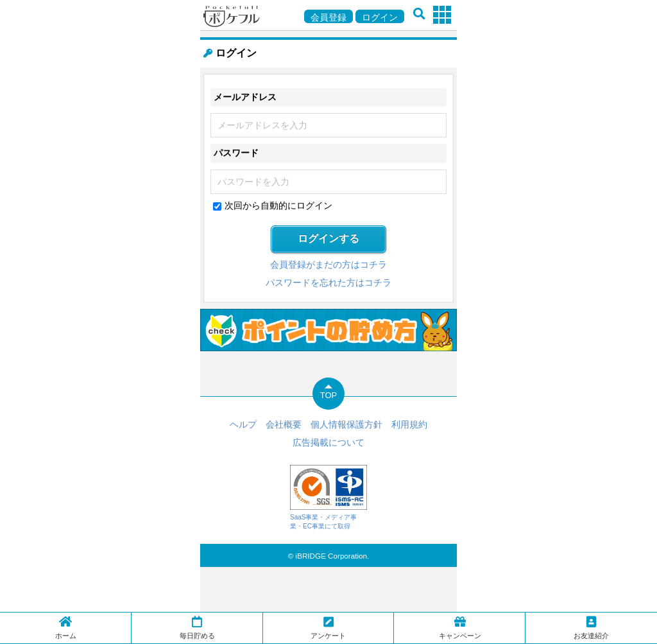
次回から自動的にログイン (278, 205)
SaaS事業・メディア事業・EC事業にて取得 (328, 497)
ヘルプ (243, 424)
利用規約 (409, 424)
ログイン (380, 17)
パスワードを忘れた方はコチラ (328, 283)
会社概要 (284, 424)
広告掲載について (328, 442)
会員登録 (328, 17)
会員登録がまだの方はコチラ (328, 265)
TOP (329, 395)
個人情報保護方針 (346, 424)
